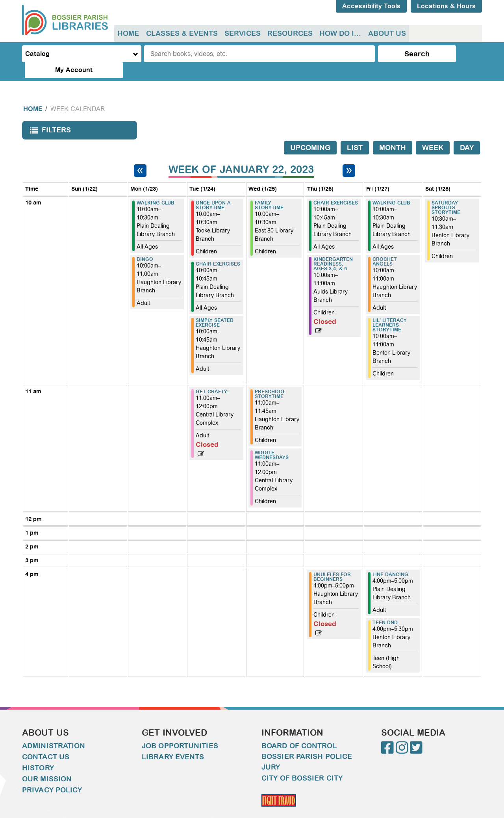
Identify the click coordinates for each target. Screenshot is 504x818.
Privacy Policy (52, 774)
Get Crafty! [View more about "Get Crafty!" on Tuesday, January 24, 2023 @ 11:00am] (212, 376)
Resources (288, 33)
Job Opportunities (180, 730)
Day (467, 132)
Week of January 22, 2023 (241, 154)
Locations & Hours (446, 6)
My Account (449, 54)
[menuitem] (128, 34)
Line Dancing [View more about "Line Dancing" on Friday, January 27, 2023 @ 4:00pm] (390, 559)
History (38, 752)
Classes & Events (181, 33)
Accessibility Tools (371, 6)
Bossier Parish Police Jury (307, 746)
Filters (48, 117)
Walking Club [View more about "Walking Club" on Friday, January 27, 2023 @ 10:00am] (391, 187)
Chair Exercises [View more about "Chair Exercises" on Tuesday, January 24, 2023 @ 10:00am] (218, 248)
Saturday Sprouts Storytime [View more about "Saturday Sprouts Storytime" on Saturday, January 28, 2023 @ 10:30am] (446, 192)
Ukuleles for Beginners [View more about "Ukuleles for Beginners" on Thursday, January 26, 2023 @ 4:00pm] (332, 561)
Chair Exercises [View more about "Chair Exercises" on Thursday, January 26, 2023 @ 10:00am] (336, 187)
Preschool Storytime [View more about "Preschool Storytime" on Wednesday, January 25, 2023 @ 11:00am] (270, 378)
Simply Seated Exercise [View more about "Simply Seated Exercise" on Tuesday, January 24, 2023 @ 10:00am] (215, 307)
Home (128, 33)
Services (241, 33)
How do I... (338, 33)
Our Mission (47, 763)
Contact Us (46, 741)
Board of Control (299, 730)
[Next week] (349, 154)
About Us (384, 33)
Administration (54, 730)
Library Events (173, 741)
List (355, 132)
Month (393, 132)
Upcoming (310, 132)
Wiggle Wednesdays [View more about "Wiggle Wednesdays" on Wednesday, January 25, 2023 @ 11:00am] (272, 439)
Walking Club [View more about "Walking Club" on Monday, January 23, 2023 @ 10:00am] (156, 187)
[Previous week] (140, 154)
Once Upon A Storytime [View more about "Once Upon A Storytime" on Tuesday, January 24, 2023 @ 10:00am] (213, 190)
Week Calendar (78, 93)
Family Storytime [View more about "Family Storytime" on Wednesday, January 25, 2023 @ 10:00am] (269, 190)
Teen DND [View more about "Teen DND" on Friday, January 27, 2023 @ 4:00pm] (385, 607)
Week (433, 132)
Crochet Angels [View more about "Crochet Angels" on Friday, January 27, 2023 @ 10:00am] (385, 246)
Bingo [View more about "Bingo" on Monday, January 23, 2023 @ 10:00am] (145, 244)
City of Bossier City (302, 762)
